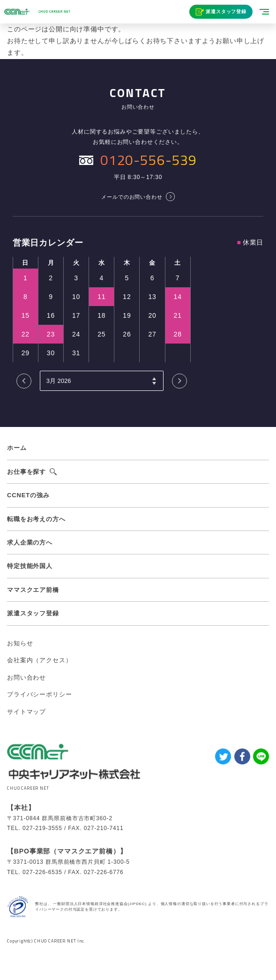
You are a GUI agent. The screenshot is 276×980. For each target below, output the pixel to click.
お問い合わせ (26, 677)
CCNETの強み (28, 495)
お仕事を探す (26, 472)
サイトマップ (26, 712)
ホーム (17, 448)
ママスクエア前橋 (33, 590)
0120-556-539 (149, 160)
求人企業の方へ (30, 542)
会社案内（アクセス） (39, 660)
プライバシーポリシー (39, 694)
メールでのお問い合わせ (132, 197)
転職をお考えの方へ (36, 519)
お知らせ (20, 643)
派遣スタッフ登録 (226, 11)
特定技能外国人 (30, 566)
